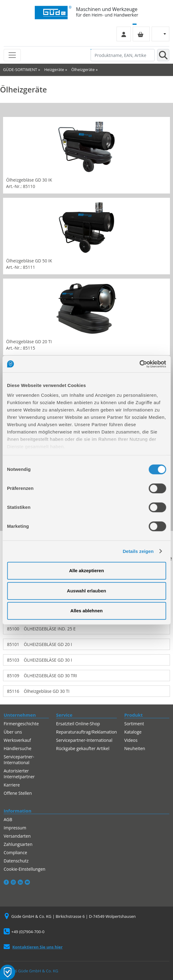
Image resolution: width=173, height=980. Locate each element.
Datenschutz (16, 861)
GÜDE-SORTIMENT (20, 69)
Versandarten (17, 836)
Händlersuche (18, 748)
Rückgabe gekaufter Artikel (83, 748)
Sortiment (134, 724)
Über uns (13, 732)
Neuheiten (135, 748)
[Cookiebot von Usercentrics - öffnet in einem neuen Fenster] (139, 364)
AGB (8, 819)
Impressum (15, 828)
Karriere (12, 785)
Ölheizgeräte (83, 69)
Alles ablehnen (87, 611)
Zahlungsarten (18, 844)
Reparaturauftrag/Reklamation (86, 732)
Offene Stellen (18, 793)
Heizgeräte (54, 69)
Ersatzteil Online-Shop (78, 724)
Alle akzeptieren (86, 571)
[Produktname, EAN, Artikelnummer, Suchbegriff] (123, 55)
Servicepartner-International (19, 760)
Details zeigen (138, 551)
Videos (131, 740)
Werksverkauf (17, 740)
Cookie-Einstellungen (25, 869)
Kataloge (133, 732)
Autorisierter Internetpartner (19, 774)
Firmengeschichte (21, 724)
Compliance (15, 852)
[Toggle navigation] (12, 55)
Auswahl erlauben (86, 591)
